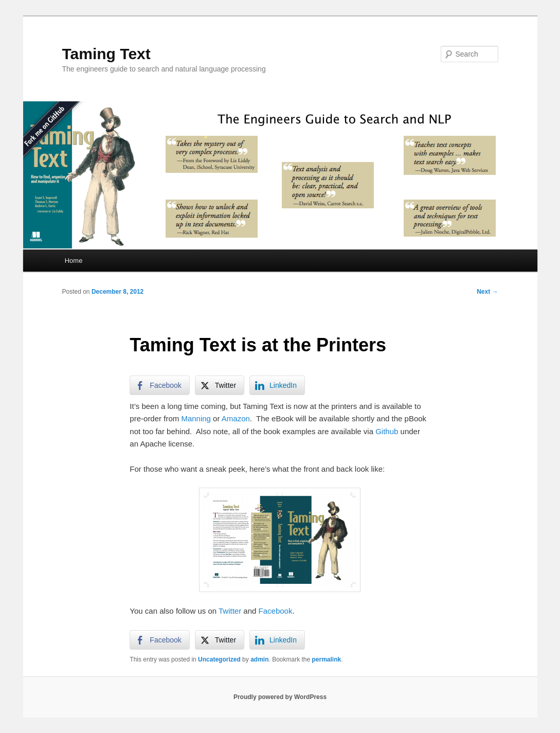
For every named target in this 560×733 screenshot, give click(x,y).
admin (259, 659)
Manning (196, 418)
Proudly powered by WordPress (280, 697)
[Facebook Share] (159, 385)
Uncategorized (219, 659)
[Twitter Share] (220, 385)
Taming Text (106, 54)
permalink (327, 659)
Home (74, 261)
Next (487, 292)
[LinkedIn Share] (277, 385)
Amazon (236, 418)
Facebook (276, 611)
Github (387, 431)
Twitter (230, 611)
